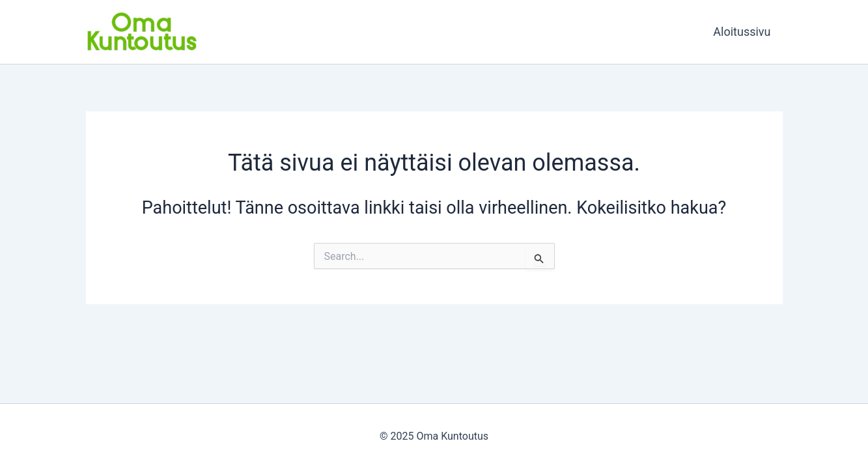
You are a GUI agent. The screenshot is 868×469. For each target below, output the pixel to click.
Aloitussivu (742, 32)
